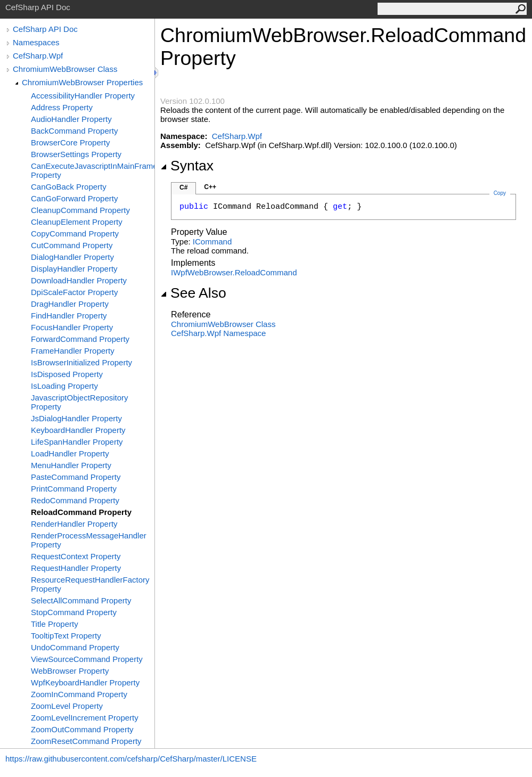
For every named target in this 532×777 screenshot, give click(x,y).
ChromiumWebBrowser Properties (82, 82)
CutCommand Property (72, 245)
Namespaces (36, 42)
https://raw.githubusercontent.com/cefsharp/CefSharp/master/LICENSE (131, 759)
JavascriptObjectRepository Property (80, 402)
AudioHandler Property (71, 119)
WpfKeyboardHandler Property (85, 682)
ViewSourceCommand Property (87, 659)
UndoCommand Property (75, 647)
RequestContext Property (76, 556)
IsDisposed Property (67, 374)
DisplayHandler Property (74, 269)
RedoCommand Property (75, 500)
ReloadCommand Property (81, 512)
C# (183, 187)
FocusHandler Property (72, 327)
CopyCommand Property (75, 234)
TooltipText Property (66, 636)
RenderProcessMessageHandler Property (89, 540)
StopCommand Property (74, 612)
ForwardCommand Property (80, 339)
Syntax (187, 166)
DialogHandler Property (72, 257)
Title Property (55, 624)
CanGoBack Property (69, 187)
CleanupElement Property (77, 222)
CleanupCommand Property (80, 210)
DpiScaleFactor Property (74, 292)
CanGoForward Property (74, 198)
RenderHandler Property (74, 524)
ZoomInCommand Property (79, 694)
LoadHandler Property (70, 453)
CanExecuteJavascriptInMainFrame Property (93, 170)
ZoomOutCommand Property (82, 729)
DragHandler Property (70, 304)
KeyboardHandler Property (78, 430)
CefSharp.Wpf (38, 56)
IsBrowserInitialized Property (81, 362)
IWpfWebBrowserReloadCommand (234, 272)
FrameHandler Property (73, 351)
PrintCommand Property (74, 489)
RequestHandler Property (76, 568)
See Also (193, 293)
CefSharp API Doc (45, 29)
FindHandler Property (69, 316)
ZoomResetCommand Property (86, 741)
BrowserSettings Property (76, 154)
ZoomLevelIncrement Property (85, 718)
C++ (210, 187)
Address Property (62, 107)
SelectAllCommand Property (81, 600)
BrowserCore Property (70, 142)
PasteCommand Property (76, 477)
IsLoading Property (64, 386)
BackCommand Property (74, 131)
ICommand (212, 242)
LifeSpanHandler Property (77, 442)
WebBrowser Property (70, 671)
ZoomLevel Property (67, 706)
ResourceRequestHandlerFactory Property (90, 584)
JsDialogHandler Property (76, 418)
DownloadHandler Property (79, 280)
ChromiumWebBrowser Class (65, 69)
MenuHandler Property (71, 465)
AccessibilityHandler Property (83, 96)
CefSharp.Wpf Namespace (218, 333)
